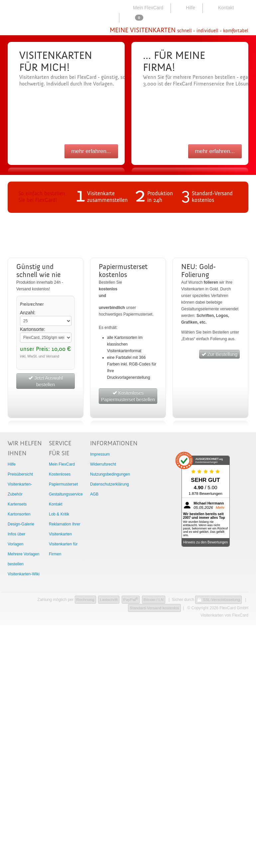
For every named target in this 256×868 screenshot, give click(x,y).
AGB (94, 494)
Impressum (100, 454)
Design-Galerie (21, 524)
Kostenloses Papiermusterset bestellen (128, 396)
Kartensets (17, 504)
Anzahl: (28, 313)
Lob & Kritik (59, 514)
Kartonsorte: (33, 329)
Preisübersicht (20, 474)
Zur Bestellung (219, 354)
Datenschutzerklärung (110, 484)
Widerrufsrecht (103, 464)
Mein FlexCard (144, 8)
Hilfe (186, 8)
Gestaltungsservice (66, 494)
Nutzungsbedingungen (110, 474)
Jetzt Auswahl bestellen (46, 381)
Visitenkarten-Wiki (24, 574)
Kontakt (221, 8)
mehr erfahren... (91, 151)
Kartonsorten (19, 514)
